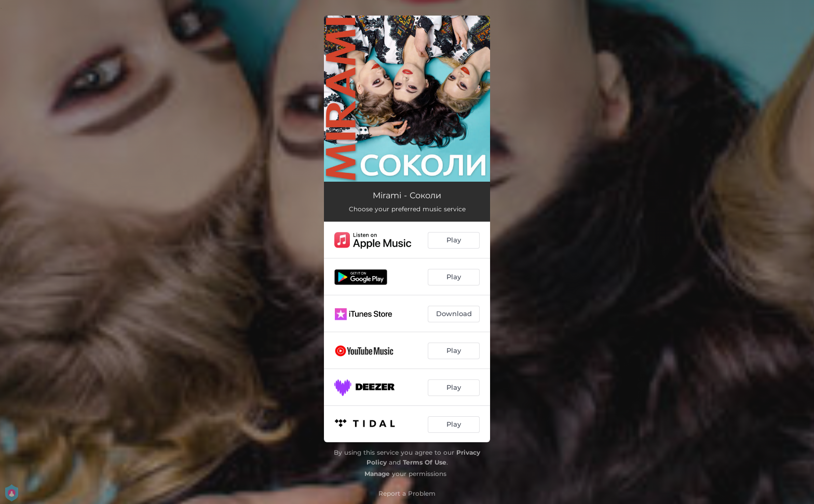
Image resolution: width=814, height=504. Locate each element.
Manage (377, 474)
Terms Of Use (425, 462)
